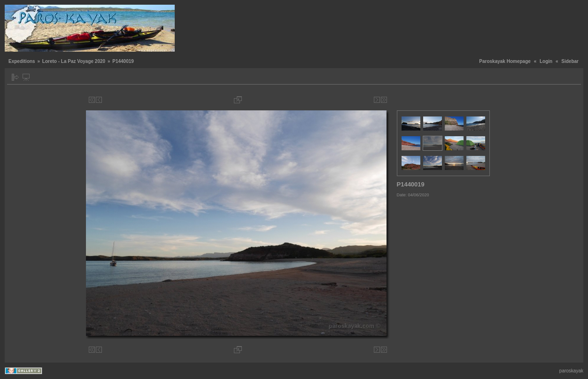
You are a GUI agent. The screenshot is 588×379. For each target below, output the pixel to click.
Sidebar (570, 61)
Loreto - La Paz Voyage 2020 (74, 61)
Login (546, 61)
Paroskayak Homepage (505, 61)
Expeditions (22, 61)
